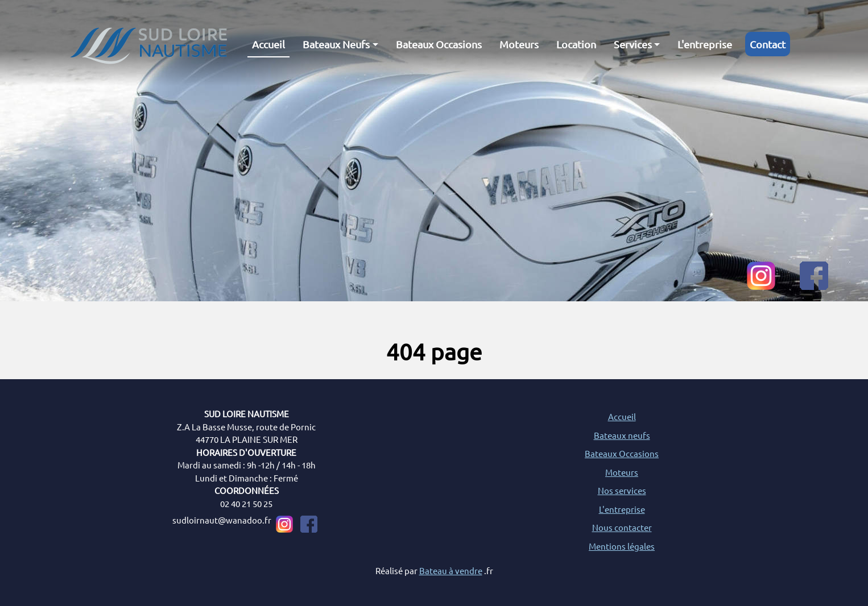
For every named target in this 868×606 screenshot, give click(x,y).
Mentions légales (622, 546)
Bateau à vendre (451, 570)
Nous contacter (622, 527)
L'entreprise (705, 44)
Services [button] (633, 44)
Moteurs (519, 44)
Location (576, 44)
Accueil (268, 44)
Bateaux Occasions (439, 44)
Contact (768, 44)
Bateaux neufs (622, 435)
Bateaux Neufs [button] (336, 44)
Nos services (622, 490)
